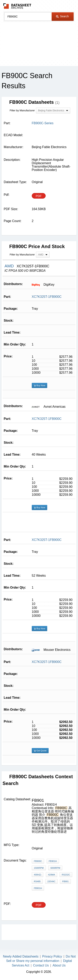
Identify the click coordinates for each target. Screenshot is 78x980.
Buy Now (39, 385)
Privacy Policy (52, 956)
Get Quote (40, 751)
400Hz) (38, 875)
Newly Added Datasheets (21, 956)
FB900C (38, 861)
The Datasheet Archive (17, 6)
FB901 (65, 881)
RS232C (66, 875)
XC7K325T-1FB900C (47, 297)
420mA (52, 875)
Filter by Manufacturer (22, 110)
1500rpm (39, 868)
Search (62, 16)
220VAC (51, 881)
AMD (10, 266)
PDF (39, 196)
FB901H (53, 861)
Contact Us (41, 965)
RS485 (37, 881)
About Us (59, 965)
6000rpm (55, 868)
